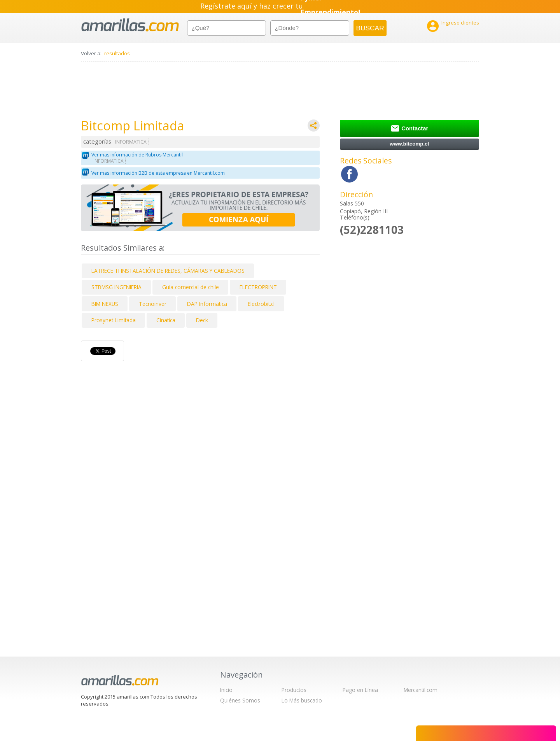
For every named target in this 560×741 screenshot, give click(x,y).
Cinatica (166, 320)
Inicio (226, 690)
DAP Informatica (207, 304)
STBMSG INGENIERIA (116, 287)
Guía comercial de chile (191, 287)
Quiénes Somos (240, 700)
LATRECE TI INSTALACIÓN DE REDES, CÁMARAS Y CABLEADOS (168, 271)
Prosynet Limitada (114, 320)
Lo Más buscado (302, 700)
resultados (117, 53)
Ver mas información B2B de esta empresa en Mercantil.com (158, 173)
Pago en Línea (360, 690)
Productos (294, 690)
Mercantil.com (421, 690)
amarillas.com (130, 25)
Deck (202, 320)
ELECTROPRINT (258, 287)
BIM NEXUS (105, 304)
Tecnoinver (153, 304)
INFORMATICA (131, 142)
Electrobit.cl (261, 304)
